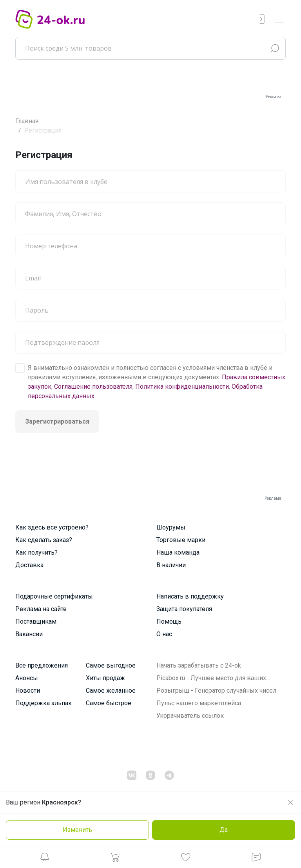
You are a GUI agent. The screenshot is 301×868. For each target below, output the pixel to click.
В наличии (171, 565)
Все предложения (42, 665)
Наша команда (178, 552)
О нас (164, 634)
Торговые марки (181, 540)
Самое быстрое (109, 703)
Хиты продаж (105, 678)
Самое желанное (111, 691)
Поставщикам (36, 621)
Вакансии (29, 634)
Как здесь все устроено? (52, 527)
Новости (28, 691)
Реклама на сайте (41, 609)
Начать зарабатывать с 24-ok (199, 665)
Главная (27, 121)
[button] (45, 859)
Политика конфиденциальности (182, 387)
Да (224, 830)
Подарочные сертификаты (54, 596)
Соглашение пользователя (93, 387)
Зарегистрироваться (57, 421)
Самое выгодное (111, 665)
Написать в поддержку (190, 596)
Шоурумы (171, 527)
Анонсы (27, 678)
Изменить (77, 830)
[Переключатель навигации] (279, 19)
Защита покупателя (184, 609)
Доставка (29, 565)
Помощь (169, 621)
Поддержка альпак (44, 703)
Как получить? (36, 552)
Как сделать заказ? (44, 540)
